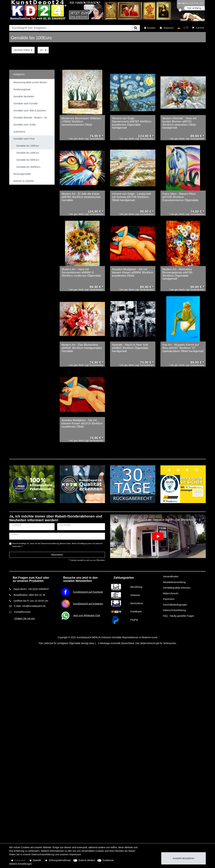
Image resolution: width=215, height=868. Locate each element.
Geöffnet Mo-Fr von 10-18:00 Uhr (31, 601)
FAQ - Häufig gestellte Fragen (178, 616)
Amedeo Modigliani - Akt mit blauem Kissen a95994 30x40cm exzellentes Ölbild (133, 272)
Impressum (169, 599)
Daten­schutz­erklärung (43, 854)
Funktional (108, 860)
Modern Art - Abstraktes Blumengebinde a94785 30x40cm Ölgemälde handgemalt (177, 274)
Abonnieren (57, 555)
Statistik (37, 860)
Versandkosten (171, 576)
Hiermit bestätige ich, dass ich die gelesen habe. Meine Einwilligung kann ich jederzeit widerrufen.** (57, 545)
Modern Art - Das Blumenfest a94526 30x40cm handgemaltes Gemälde (82, 348)
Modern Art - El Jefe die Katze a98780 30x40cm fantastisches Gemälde (81, 197)
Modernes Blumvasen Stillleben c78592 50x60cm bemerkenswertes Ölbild (81, 122)
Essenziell (20, 860)
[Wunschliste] (186, 28)
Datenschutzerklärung (174, 610)
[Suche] (136, 28)
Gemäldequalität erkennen (177, 588)
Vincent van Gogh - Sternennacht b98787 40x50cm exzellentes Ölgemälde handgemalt (132, 123)
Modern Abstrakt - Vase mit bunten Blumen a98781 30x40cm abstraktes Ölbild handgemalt (179, 123)
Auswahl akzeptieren (184, 858)
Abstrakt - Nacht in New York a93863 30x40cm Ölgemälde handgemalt (130, 348)
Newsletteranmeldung (174, 582)
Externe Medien (87, 860)
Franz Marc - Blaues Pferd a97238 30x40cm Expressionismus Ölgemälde (180, 197)
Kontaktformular (22, 612)
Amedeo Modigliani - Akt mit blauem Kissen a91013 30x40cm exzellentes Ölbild (82, 423)
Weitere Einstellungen (21, 864)
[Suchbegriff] (70, 28)
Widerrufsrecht (171, 593)
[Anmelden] (150, 28)
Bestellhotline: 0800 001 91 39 (29, 595)
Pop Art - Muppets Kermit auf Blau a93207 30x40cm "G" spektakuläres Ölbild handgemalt (183, 348)
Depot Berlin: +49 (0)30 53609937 (31, 589)
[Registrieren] (167, 28)
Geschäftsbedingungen (175, 605)
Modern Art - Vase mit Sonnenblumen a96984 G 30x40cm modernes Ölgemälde (81, 272)
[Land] (179, 28)
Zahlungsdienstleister (60, 860)
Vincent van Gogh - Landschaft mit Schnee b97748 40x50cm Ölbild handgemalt (131, 197)
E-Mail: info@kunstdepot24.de (30, 606)
